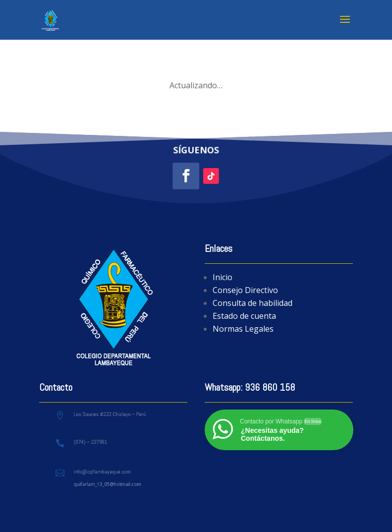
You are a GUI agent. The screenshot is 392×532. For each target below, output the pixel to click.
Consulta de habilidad (252, 303)
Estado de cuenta (244, 316)
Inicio (223, 277)
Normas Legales (243, 329)
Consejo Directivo (245, 290)
